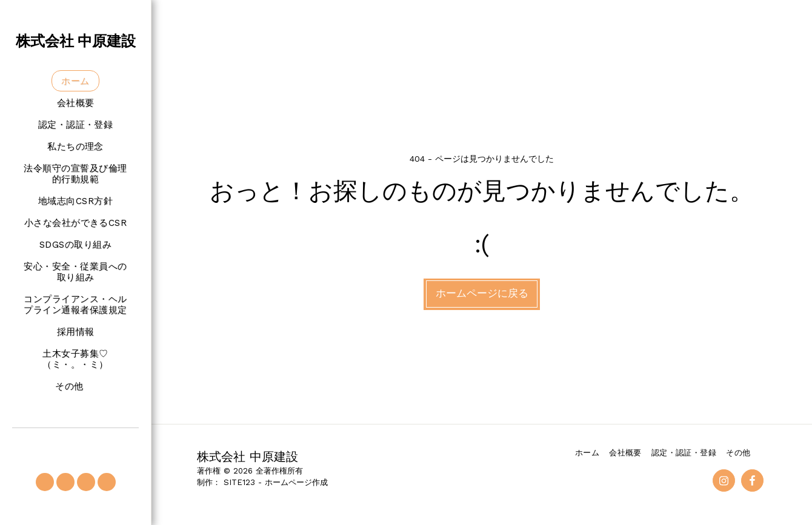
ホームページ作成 (296, 482)
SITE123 (239, 482)
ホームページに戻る (482, 293)
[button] (45, 482)
